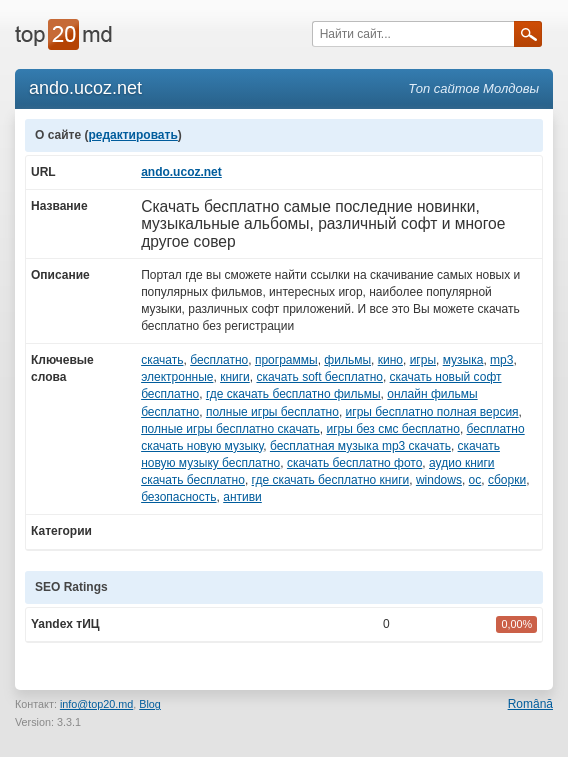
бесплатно (219, 360)
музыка (463, 360)
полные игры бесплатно (272, 412)
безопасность (178, 497)
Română (530, 704)
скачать (162, 360)
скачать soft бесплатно (319, 377)
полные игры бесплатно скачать (230, 429)
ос (475, 480)
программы (286, 360)
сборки (507, 480)
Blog (150, 704)
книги (235, 377)
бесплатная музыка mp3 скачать (360, 446)
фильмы (347, 360)
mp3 (501, 360)
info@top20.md (96, 704)
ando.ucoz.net (181, 172)
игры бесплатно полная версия (432, 412)
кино (390, 360)
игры (423, 360)
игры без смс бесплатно (392, 429)
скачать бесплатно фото (354, 463)
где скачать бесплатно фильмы (293, 394)
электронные (177, 377)
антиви (242, 497)
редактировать (132, 135)
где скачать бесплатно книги (331, 480)
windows (439, 480)
